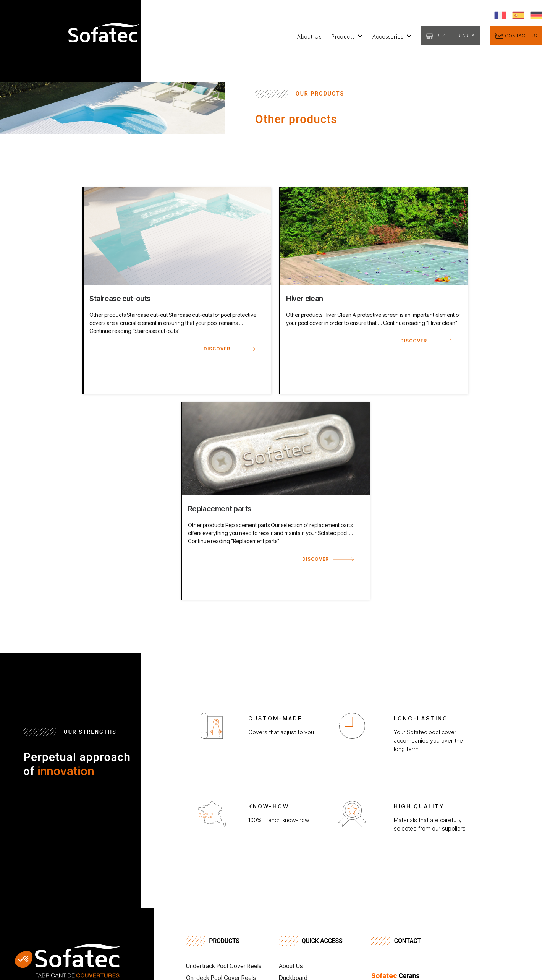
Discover (217, 349)
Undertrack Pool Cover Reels (226, 967)
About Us (309, 37)
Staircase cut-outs (120, 299)
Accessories (388, 37)
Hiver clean (305, 299)
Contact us (521, 36)
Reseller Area (456, 36)
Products (343, 37)
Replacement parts (220, 509)
